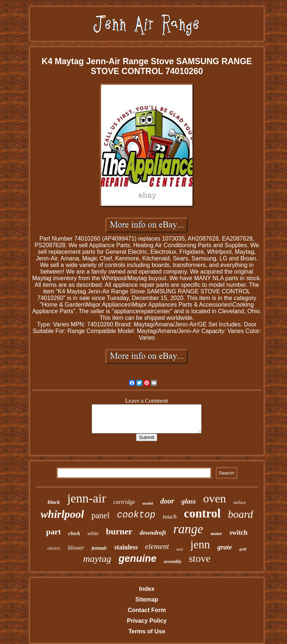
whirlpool (62, 514)
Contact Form (147, 610)
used (180, 549)
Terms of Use (147, 631)
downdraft (153, 533)
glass (189, 501)
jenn (200, 544)
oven (214, 498)
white (93, 533)
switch (238, 533)
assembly (173, 561)
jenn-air (87, 498)
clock (74, 533)
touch (170, 517)
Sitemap (147, 599)
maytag (97, 559)
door (167, 501)
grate (225, 547)
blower (76, 548)
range (188, 529)
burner (119, 531)
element (157, 546)
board (240, 514)
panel (100, 515)
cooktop (136, 515)
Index (147, 589)
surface (240, 502)
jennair (99, 548)
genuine (137, 559)
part (54, 532)
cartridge (124, 502)
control (202, 513)
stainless (126, 547)
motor (216, 533)
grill (243, 549)
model (148, 503)
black (54, 502)
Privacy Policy (147, 621)
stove (200, 558)
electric (54, 548)
